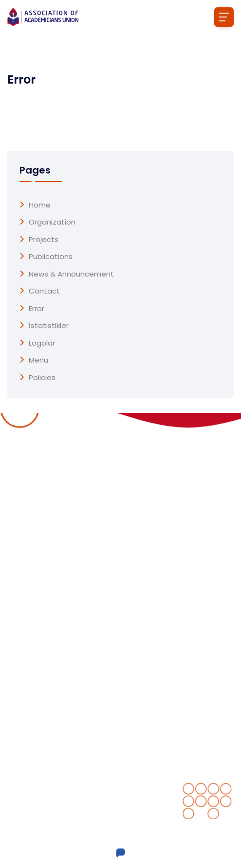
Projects (44, 240)
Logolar (42, 343)
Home (40, 205)
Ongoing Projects (159, 558)
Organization (52, 222)
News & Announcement (71, 274)
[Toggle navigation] (224, 17)
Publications (51, 257)
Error (37, 309)
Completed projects (165, 577)
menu (38, 360)
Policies (42, 378)
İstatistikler (49, 326)
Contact (44, 291)
